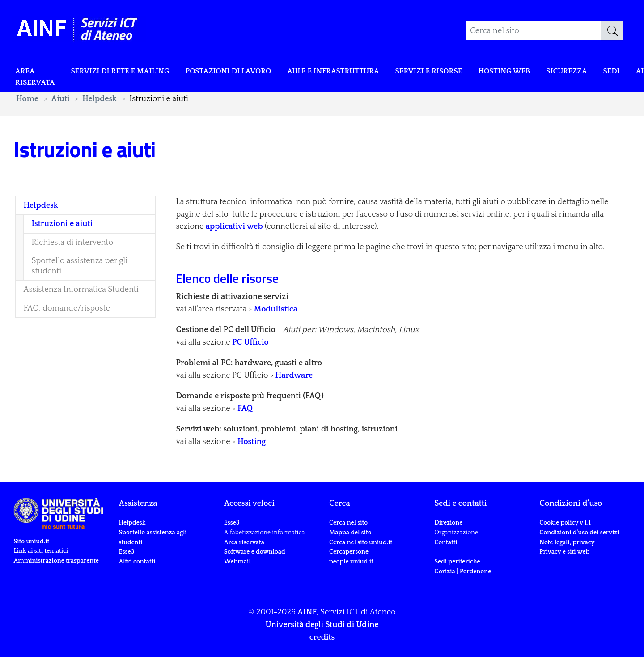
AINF (307, 612)
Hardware (294, 375)
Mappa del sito (350, 533)
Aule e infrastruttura (357, 73)
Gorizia (445, 572)
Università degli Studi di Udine (322, 625)
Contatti (446, 542)
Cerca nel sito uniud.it (361, 542)
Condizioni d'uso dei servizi (579, 533)
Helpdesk (132, 523)
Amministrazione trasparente (56, 561)
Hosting (252, 442)
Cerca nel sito (348, 523)
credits (322, 637)
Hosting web (539, 73)
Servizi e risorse (459, 73)
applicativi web (234, 226)
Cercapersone (349, 552)
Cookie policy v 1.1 (565, 523)
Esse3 (127, 552)
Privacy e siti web (564, 552)
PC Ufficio (250, 342)
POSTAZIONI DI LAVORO (244, 73)
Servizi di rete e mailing (128, 73)
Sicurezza (606, 73)
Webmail (237, 562)
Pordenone (475, 572)
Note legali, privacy (567, 542)
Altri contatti (137, 562)
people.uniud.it (351, 562)
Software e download (255, 552)
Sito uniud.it (31, 542)
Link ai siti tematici (41, 551)
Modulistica (276, 309)
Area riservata (37, 79)
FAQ (245, 409)
